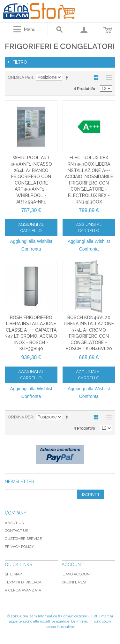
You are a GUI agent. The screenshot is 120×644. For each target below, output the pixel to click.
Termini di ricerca (23, 582)
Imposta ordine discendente (68, 78)
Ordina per (21, 77)
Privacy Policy (19, 547)
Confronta (31, 249)
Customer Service (23, 539)
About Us (14, 523)
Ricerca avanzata (23, 590)
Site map (13, 574)
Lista (107, 78)
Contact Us (16, 531)
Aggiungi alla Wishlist (31, 241)
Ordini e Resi (74, 582)
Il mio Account (77, 574)
